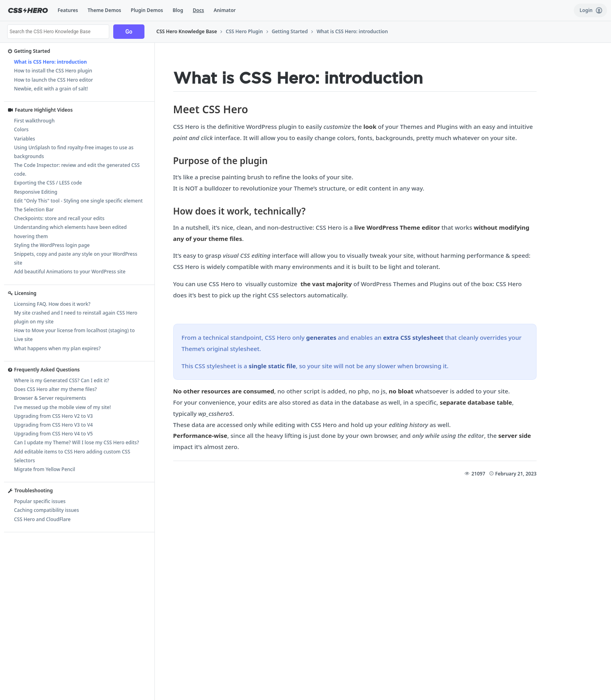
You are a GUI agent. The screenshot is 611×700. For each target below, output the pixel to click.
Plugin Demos (147, 10)
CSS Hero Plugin (244, 31)
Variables (25, 139)
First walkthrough (34, 121)
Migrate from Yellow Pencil (45, 469)
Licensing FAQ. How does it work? (52, 304)
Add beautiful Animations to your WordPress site (70, 272)
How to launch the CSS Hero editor (53, 80)
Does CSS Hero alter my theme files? (55, 389)
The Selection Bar (34, 210)
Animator (225, 10)
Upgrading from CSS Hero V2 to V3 (53, 416)
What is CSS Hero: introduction (352, 31)
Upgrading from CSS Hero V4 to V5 (53, 434)
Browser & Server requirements (50, 398)
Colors (21, 129)
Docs (198, 10)
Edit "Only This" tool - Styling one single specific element (78, 201)
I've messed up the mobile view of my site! (62, 407)
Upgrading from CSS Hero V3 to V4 (53, 425)
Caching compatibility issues (46, 510)
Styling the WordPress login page (52, 245)
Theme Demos (104, 10)
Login (591, 10)
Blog (178, 10)
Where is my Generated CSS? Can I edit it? (62, 380)
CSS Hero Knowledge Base (187, 31)
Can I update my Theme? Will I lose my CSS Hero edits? (76, 442)
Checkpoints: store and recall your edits (59, 218)
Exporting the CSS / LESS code (48, 183)
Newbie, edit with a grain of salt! (51, 89)
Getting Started (290, 31)
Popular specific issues (40, 501)
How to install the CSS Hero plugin (53, 71)
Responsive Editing (36, 192)
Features (68, 10)
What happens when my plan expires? (57, 348)
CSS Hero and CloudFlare (42, 519)
